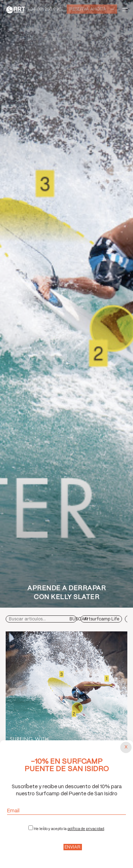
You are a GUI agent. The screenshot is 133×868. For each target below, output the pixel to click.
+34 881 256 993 (45, 9)
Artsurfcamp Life (101, 619)
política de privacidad (86, 829)
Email (66, 811)
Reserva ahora (88, 9)
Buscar (79, 619)
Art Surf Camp (16, 9)
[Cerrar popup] (126, 747)
